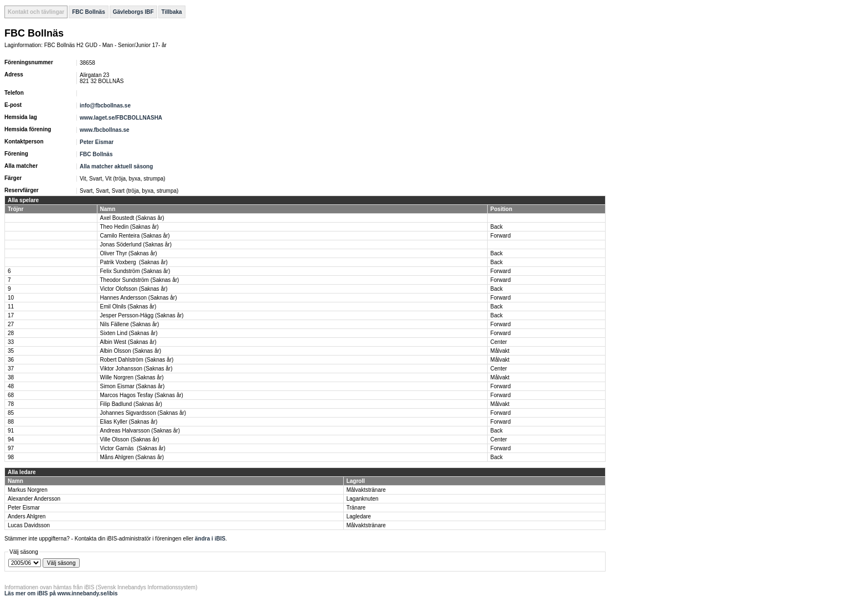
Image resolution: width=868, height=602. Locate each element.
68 (11, 395)
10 (11, 298)
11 (11, 307)
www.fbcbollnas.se (105, 130)
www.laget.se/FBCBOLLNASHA (121, 118)
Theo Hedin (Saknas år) (130, 227)
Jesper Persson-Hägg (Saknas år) (142, 315)
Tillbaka (172, 12)
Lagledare (359, 516)
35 (11, 351)
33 (11, 342)
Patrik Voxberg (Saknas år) (134, 262)
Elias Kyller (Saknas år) (129, 422)
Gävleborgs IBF (133, 12)
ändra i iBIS (210, 539)
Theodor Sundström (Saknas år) (140, 280)
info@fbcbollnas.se (105, 106)
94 (11, 439)
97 (11, 448)
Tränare (356, 508)
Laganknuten (363, 499)
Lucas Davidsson (29, 525)
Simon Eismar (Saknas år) (133, 386)
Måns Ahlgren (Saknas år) (132, 457)
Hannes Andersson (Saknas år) (139, 298)
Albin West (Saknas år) (128, 342)
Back (497, 227)
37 (11, 369)
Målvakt (500, 351)
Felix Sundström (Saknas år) (135, 271)
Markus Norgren (28, 490)
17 (11, 315)
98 (11, 457)
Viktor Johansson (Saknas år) (136, 369)
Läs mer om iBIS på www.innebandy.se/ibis (61, 593)
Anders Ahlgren (27, 516)
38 (11, 377)
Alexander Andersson (34, 499)
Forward (501, 236)
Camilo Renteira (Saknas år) (135, 236)
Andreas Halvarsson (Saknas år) (140, 431)
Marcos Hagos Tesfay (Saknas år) (142, 395)
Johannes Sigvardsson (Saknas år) (143, 413)
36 (11, 360)
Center (499, 342)
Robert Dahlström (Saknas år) (137, 360)
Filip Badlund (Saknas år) (131, 404)
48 (11, 386)
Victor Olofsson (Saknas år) (134, 289)
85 (11, 413)
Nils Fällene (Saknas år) (130, 324)
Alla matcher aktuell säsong (116, 166)
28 (11, 333)
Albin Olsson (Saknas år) (131, 351)
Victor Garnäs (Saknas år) (133, 448)
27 (11, 324)
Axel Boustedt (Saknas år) (132, 218)
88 (11, 422)
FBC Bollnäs (88, 12)
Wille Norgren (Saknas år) (132, 377)
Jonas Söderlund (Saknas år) (136, 245)
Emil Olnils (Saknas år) (128, 307)
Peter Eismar (97, 142)
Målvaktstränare (366, 490)
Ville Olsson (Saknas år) (130, 439)
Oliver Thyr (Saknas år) (129, 253)
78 (11, 404)
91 (11, 431)
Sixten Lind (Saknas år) (129, 333)
